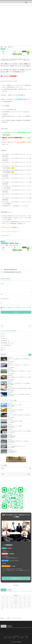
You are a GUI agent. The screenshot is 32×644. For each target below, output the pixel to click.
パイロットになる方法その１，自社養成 (15, 421)
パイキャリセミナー (5, 243)
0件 (2, 47)
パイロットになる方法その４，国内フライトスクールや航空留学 (19, 431)
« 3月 (2, 609)
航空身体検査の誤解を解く (12, 451)
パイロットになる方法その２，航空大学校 (15, 410)
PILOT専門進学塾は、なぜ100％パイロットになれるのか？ (18, 441)
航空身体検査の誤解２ (12, 436)
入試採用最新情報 (5, 341)
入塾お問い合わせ (16, 578)
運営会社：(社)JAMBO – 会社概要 (9, 638)
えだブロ (3, 334)
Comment (2, 284)
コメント (3, 246)
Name (2, 294)
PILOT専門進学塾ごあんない (7, 343)
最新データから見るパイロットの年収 (14, 405)
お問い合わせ (21, 206)
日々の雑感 (3, 49)
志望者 (17, 243)
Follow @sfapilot (16, 585)
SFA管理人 (11, 47)
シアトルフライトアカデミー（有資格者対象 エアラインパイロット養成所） (16, 636)
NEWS (27, 638)
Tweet (3, 54)
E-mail (2, 299)
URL (1, 303)
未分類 (3, 350)
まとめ (3, 348)
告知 (3, 336)
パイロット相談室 (20, 638)
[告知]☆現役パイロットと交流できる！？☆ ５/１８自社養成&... (19, 383)
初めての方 (12, 243)
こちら (18, 227)
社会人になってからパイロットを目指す (15, 426)
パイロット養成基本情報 (6, 345)
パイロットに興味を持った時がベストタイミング (17, 446)
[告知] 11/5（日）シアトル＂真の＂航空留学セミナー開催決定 (19, 394)
